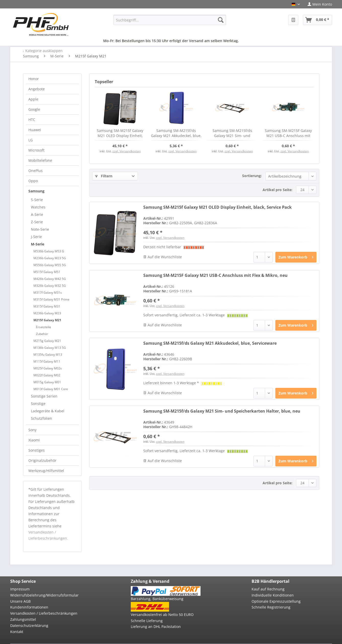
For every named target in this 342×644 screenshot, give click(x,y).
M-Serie (38, 244)
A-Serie (37, 214)
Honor (34, 79)
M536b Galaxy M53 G (49, 251)
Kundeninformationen (29, 607)
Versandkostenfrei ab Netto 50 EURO (162, 615)
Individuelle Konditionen (273, 595)
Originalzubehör (42, 460)
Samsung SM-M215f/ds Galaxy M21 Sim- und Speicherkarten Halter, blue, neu (232, 133)
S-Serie (37, 200)
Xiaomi (34, 440)
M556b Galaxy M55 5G (50, 265)
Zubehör (42, 334)
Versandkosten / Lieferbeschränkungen (44, 613)
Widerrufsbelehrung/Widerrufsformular (44, 595)
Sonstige (38, 404)
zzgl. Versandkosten (127, 151)
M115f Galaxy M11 (47, 361)
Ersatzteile (44, 327)
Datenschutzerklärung (29, 626)
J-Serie (36, 237)
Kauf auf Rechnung (268, 589)
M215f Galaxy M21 (47, 320)
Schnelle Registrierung (271, 607)
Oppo (33, 181)
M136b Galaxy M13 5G (50, 348)
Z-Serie (37, 222)
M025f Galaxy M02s (48, 368)
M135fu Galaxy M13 (48, 355)
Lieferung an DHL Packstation (156, 627)
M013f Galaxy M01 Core (51, 389)
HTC (32, 120)
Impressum (20, 589)
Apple (33, 99)
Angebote (37, 89)
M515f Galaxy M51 (47, 272)
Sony (32, 430)
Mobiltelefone (40, 160)
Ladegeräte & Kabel (48, 411)
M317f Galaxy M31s (48, 293)
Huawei (35, 130)
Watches (38, 207)
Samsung (36, 191)
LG (31, 140)
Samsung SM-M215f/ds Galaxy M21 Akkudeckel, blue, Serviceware (176, 133)
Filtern (104, 176)
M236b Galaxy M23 (47, 313)
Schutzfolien (42, 418)
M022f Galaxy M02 (47, 375)
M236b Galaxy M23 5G (50, 258)
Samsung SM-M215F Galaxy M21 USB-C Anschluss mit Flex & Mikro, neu (288, 133)
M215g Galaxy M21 (47, 341)
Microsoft (36, 150)
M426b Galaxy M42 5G (50, 279)
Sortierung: (252, 176)
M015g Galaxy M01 (47, 382)
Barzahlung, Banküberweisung (157, 599)
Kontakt (17, 632)
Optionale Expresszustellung (276, 601)
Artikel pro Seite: (278, 190)
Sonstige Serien (44, 396)
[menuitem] (318, 4)
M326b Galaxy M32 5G (50, 286)
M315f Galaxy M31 (47, 306)
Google (34, 109)
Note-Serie (40, 229)
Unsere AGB (20, 601)
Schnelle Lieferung (147, 621)
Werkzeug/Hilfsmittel (46, 471)
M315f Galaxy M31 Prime (51, 299)
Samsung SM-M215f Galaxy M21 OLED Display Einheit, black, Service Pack (120, 133)
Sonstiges (37, 450)
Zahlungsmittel (23, 619)
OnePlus (36, 171)
